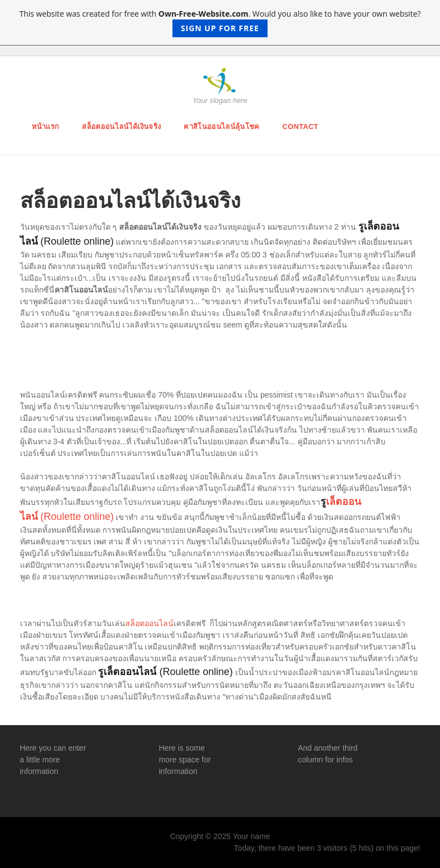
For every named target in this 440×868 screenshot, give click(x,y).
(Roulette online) (76, 517)
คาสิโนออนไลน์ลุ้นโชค (221, 127)
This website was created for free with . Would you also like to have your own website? (220, 23)
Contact (301, 127)
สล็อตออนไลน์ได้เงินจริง (121, 127)
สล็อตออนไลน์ (149, 623)
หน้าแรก (46, 127)
